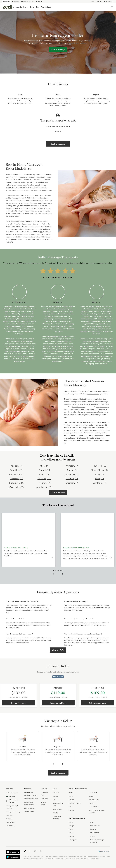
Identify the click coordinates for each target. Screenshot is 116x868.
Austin (71, 796)
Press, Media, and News (58, 804)
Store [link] (32, 7)
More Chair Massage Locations (97, 841)
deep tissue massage (82, 404)
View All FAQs (58, 650)
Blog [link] (38, 7)
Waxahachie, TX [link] (16, 487)
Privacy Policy (84, 858)
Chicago (71, 800)
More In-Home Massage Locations (97, 811)
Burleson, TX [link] (100, 466)
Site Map (55, 813)
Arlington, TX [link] (72, 466)
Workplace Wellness (31, 799)
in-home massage (94, 394)
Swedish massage (78, 407)
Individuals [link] (7, 1)
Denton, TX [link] (72, 470)
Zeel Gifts (9, 815)
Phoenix (92, 803)
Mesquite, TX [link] (72, 479)
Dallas (71, 829)
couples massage (36, 200)
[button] (56, 131)
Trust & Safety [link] (46, 7)
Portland (93, 829)
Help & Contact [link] (109, 1)
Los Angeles (93, 793)
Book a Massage (58, 144)
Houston (71, 810)
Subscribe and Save (58, 703)
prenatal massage (70, 402)
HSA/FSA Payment (12, 826)
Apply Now (45, 799)
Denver (71, 807)
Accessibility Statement (57, 817)
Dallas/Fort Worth (75, 803)
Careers (55, 796)
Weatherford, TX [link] (44, 487)
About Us (56, 793)
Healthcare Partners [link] (28, 1)
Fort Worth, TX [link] (16, 474)
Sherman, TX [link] (72, 483)
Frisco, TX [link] (44, 474)
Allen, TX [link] (44, 466)
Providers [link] (39, 1)
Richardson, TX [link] (16, 483)
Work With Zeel (45, 794)
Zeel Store (9, 819)
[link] (7, 7)
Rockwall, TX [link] (44, 483)
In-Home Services (20, 7)
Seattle (92, 836)
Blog (54, 800)
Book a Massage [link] (58, 49)
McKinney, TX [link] (44, 479)
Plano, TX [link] (100, 479)
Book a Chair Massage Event (29, 803)
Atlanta (71, 793)
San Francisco (94, 807)
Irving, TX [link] (100, 474)
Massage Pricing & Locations (12, 807)
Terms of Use (73, 858)
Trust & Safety (10, 822)
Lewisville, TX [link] (16, 479)
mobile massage (12, 198)
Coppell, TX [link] (44, 470)
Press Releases (57, 809)
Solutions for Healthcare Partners (31, 794)
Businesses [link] (16, 1)
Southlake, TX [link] (100, 483)
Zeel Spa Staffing (30, 808)
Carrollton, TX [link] (16, 470)
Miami (91, 796)
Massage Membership (13, 812)
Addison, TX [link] (16, 466)
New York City (94, 800)
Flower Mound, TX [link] (100, 470)
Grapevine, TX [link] (72, 474)
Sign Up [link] (99, 1)
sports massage (102, 402)
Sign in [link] (92, 1)
